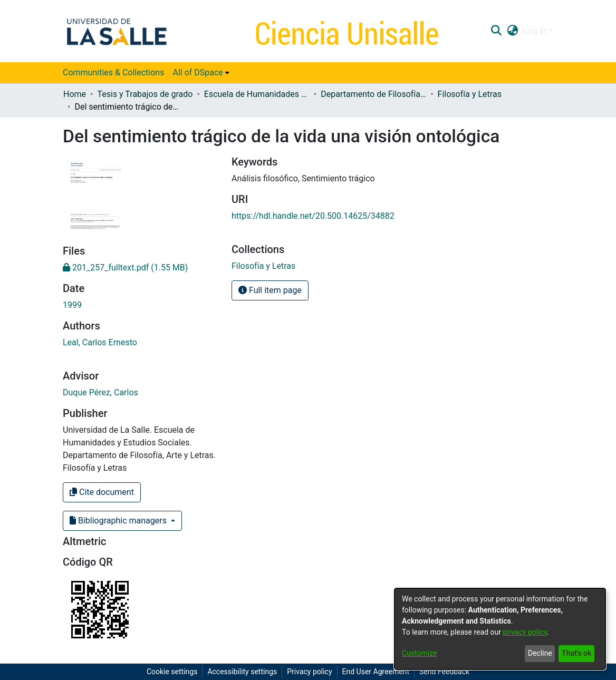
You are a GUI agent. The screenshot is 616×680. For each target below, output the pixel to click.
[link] (125, 268)
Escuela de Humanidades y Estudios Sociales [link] (257, 94)
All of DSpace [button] (198, 72)
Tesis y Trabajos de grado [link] (145, 94)
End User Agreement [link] (376, 672)
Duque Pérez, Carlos (100, 392)
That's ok (576, 653)
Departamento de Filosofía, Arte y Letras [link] (373, 94)
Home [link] (75, 94)
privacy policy (525, 632)
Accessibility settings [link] (242, 672)
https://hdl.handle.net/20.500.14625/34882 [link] (313, 216)
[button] (496, 31)
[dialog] (500, 629)
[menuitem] (201, 73)
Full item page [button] (270, 290)
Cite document (102, 492)
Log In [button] (536, 31)
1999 (72, 305)
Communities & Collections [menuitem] (113, 72)
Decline (540, 653)
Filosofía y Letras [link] (470, 94)
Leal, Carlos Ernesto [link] (100, 342)
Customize (419, 653)
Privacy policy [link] (309, 672)
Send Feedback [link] (444, 672)
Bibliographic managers (119, 521)
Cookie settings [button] (172, 672)
